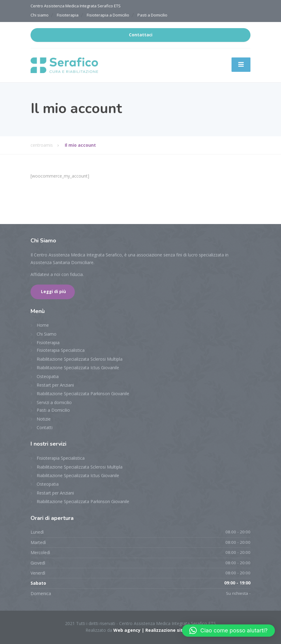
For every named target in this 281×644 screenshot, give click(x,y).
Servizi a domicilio (54, 402)
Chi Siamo (47, 334)
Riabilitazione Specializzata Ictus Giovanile (78, 368)
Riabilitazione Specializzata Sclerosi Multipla (80, 359)
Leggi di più (53, 292)
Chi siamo (40, 15)
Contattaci (141, 35)
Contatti (45, 427)
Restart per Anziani (55, 385)
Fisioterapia (68, 15)
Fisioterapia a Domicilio (108, 15)
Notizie (44, 419)
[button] (228, 631)
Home (43, 325)
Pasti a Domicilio (152, 15)
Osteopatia (48, 376)
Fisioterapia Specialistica (61, 350)
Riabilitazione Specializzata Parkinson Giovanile (83, 394)
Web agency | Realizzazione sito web (155, 630)
